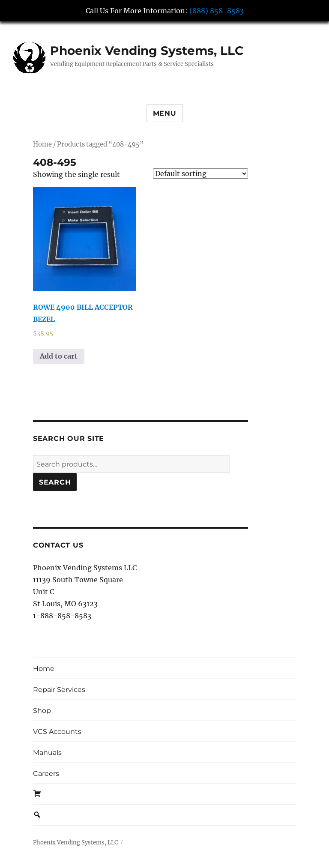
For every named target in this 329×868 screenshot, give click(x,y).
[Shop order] (200, 174)
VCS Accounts (57, 732)
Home (42, 144)
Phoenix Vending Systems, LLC (147, 51)
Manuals (47, 753)
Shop (42, 711)
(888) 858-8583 (217, 11)
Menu (165, 113)
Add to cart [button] (59, 356)
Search (55, 482)
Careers (46, 774)
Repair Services (59, 690)
